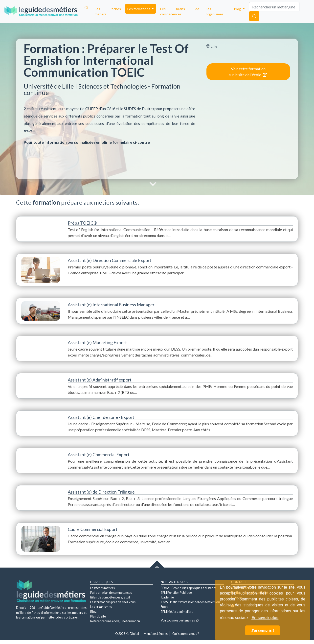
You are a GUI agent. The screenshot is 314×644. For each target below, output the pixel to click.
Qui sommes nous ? (186, 634)
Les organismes (215, 11)
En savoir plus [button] (265, 618)
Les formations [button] (139, 9)
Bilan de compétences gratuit (110, 597)
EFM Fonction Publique (176, 593)
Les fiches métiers (108, 11)
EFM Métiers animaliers (177, 612)
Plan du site (98, 616)
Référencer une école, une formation (115, 621)
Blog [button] (238, 9)
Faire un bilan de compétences (111, 593)
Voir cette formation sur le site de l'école (248, 72)
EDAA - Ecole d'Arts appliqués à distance (189, 588)
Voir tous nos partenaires (180, 620)
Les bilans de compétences (180, 11)
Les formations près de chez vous (113, 602)
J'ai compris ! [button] (263, 630)
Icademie (167, 597)
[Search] (274, 7)
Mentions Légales (156, 634)
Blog (93, 612)
